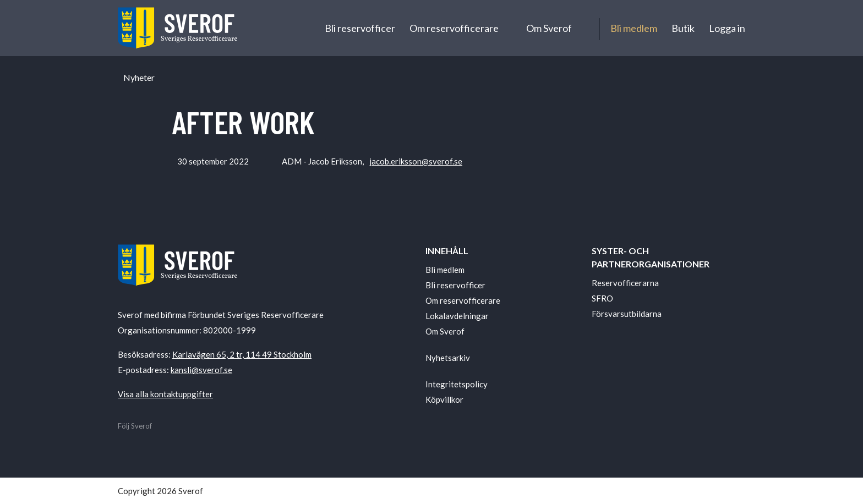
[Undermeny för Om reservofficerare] (509, 28)
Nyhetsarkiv (448, 358)
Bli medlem (634, 28)
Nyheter (139, 78)
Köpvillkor (444, 399)
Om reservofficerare (454, 28)
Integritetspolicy (457, 384)
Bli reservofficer (360, 28)
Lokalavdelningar (457, 316)
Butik (683, 28)
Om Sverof (549, 28)
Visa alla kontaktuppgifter (165, 394)
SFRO (602, 298)
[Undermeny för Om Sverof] (582, 28)
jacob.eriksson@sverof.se (416, 161)
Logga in (727, 28)
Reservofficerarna (625, 283)
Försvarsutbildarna (627, 314)
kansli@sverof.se (201, 370)
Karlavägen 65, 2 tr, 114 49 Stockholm (242, 354)
